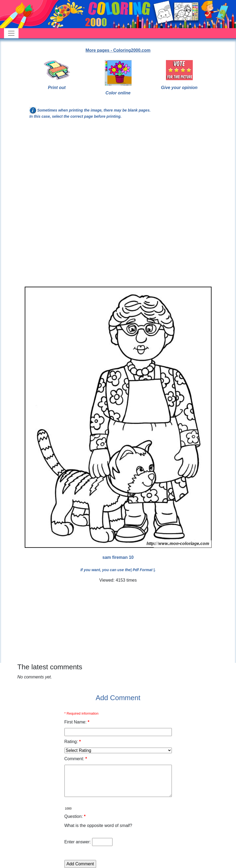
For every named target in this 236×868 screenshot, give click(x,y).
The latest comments (50, 667)
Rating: (73, 742)
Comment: (76, 759)
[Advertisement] (118, 168)
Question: (75, 816)
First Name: (77, 722)
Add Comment (118, 698)
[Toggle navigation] (11, 33)
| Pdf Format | (143, 570)
